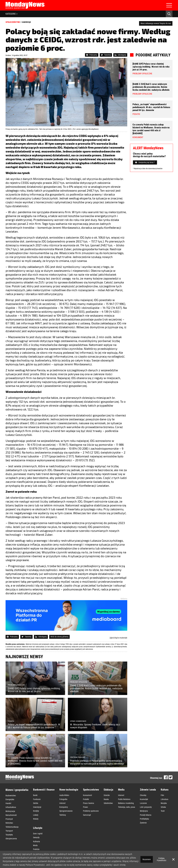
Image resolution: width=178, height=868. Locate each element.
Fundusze (37, 798)
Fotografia (63, 798)
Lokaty (36, 809)
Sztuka (163, 804)
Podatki (86, 798)
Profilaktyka (144, 812)
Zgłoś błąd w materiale (118, 638)
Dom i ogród (38, 825)
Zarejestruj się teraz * (145, 160)
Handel (8, 801)
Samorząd (26, 22)
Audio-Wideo (64, 795)
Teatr (163, 806)
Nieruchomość (11, 810)
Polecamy (92, 55)
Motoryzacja (10, 807)
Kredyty (36, 806)
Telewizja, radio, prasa (127, 804)
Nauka (106, 798)
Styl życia (37, 840)
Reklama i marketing (126, 801)
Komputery (64, 804)
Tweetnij (106, 55)
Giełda (36, 801)
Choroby (143, 795)
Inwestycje (37, 804)
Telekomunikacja (12, 818)
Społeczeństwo (13, 22)
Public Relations (124, 798)
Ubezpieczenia (11, 827)
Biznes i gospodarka (17, 790)
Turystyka (9, 824)
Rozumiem (147, 859)
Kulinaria (37, 831)
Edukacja (108, 790)
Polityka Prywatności (162, 859)
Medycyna (144, 806)
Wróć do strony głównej (59, 637)
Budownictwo (11, 795)
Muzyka (164, 801)
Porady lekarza (146, 809)
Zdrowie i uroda (148, 790)
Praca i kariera (89, 801)
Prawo (85, 804)
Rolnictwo (9, 815)
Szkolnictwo (108, 801)
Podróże (36, 837)
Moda (35, 834)
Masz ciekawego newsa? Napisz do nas (156, 23)
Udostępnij (120, 55)
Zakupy (36, 846)
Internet (62, 801)
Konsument (87, 795)
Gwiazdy (36, 828)
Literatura (165, 798)
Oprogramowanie (66, 806)
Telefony (63, 809)
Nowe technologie (69, 790)
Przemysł (9, 812)
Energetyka (10, 798)
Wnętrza (36, 843)
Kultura (165, 790)
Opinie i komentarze (44, 850)
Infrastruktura (11, 804)
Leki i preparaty (146, 804)
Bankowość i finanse (44, 790)
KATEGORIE (11, 14)
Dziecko (107, 795)
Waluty (36, 812)
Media (121, 790)
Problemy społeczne (91, 806)
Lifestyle (38, 820)
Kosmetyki (144, 798)
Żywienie (143, 815)
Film (162, 795)
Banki (35, 795)
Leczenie (143, 801)
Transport (9, 821)
